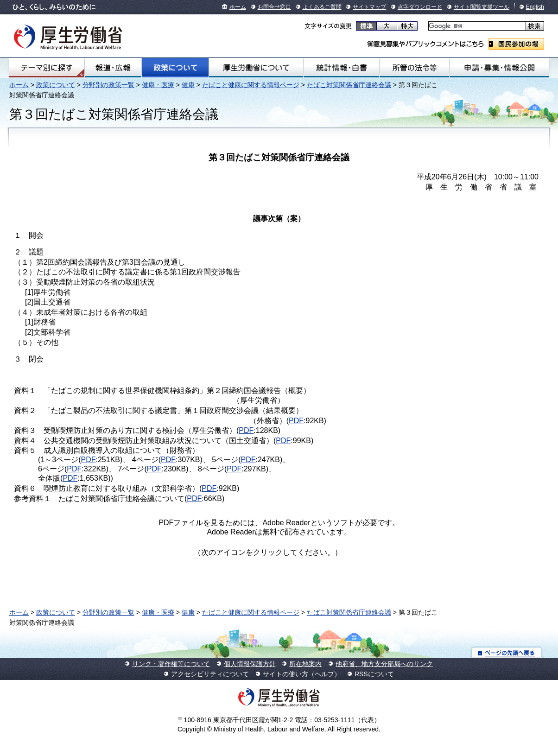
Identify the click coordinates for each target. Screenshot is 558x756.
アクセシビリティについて (210, 674)
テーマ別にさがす (47, 68)
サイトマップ (369, 7)
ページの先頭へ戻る (507, 652)
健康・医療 (158, 85)
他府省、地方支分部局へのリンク (384, 664)
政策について (175, 68)
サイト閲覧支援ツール (482, 7)
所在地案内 (305, 664)
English (535, 7)
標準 (366, 26)
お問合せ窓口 (274, 7)
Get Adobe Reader (372, 555)
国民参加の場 (516, 44)
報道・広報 (113, 68)
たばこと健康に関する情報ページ (251, 85)
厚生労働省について (256, 68)
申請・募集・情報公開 (499, 68)
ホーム (238, 7)
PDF (296, 421)
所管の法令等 (415, 68)
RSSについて (374, 674)
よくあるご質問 (322, 7)
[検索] (476, 26)
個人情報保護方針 (250, 664)
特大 (407, 26)
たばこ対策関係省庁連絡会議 (349, 85)
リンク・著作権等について (171, 664)
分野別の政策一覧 (108, 85)
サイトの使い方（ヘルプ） (302, 674)
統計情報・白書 (341, 68)
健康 (188, 85)
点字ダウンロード (420, 7)
